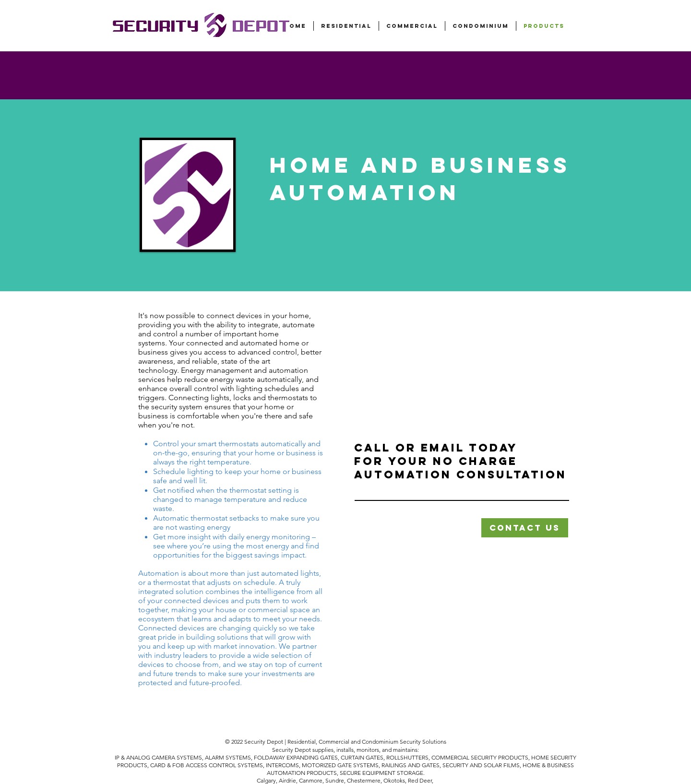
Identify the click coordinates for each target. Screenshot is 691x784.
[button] (525, 528)
